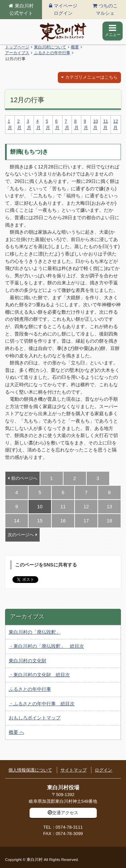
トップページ (17, 47)
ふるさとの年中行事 (52, 53)
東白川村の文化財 (28, 661)
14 (16, 521)
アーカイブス (17, 53)
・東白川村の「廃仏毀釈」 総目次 (46, 646)
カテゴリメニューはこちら (91, 77)
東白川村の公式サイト (63, 32)
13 (109, 507)
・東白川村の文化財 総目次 (39, 675)
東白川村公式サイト (22, 9)
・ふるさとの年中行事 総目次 (42, 704)
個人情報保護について (30, 770)
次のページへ (21, 535)
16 (63, 521)
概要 (75, 47)
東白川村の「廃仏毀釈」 (35, 632)
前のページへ (24, 478)
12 (86, 507)
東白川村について (50, 47)
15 (40, 521)
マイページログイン (66, 9)
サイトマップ (74, 770)
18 (109, 521)
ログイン (103, 770)
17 (86, 521)
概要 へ (16, 732)
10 (40, 507)
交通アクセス (65, 813)
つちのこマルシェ (107, 9)
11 (63, 507)
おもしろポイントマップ (35, 718)
